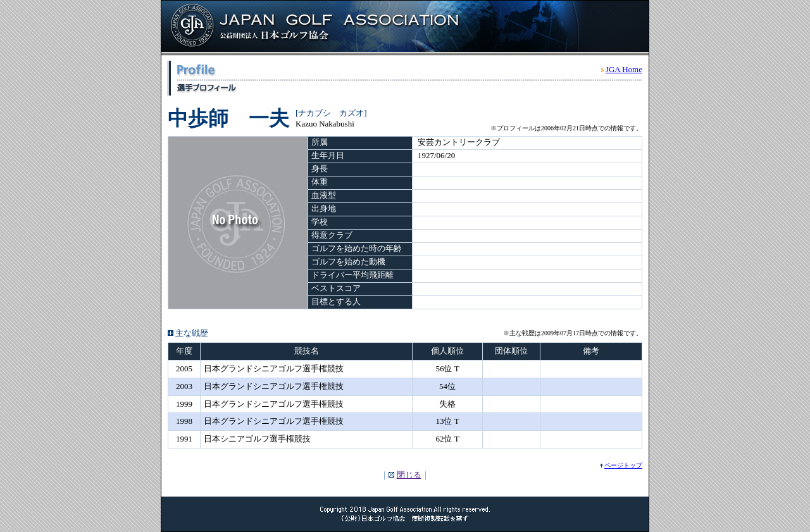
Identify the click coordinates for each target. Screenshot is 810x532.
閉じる (409, 475)
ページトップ (623, 465)
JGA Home (624, 69)
